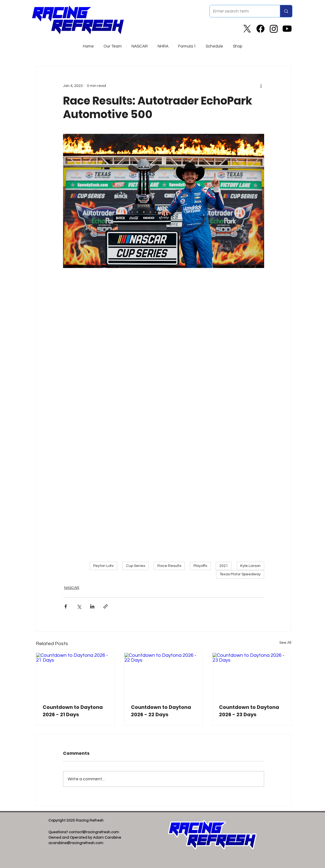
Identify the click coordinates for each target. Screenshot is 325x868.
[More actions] (261, 86)
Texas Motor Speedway (240, 574)
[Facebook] (260, 29)
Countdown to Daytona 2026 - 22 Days (161, 711)
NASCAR (72, 588)
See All (285, 643)
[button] (140, 44)
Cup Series (136, 566)
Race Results (169, 566)
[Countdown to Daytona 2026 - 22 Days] (164, 675)
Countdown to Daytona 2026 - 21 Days (73, 711)
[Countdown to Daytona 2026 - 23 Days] (252, 675)
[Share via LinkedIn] (92, 606)
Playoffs (200, 566)
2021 (224, 566)
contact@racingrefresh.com (94, 832)
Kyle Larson (250, 566)
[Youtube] (287, 29)
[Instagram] (274, 29)
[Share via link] (106, 606)
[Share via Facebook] (66, 606)
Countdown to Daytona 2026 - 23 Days (249, 711)
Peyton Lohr (104, 566)
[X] (247, 29)
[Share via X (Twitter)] (79, 606)
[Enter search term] (241, 11)
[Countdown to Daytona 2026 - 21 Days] (75, 675)
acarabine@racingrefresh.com (76, 843)
